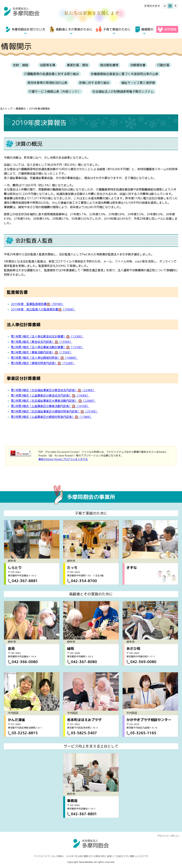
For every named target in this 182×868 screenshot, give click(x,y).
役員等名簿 (48, 65)
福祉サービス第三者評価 (138, 83)
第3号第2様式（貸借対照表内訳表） (43, 363)
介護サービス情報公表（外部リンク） (55, 92)
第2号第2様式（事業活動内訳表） (42, 352)
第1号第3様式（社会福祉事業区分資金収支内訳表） (53, 390)
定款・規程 (20, 65)
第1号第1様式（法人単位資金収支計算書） (47, 336)
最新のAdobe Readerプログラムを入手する (63, 459)
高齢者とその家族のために (74, 29)
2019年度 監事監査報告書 (38, 304)
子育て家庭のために (117, 29)
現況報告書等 (109, 65)
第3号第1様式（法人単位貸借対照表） (44, 358)
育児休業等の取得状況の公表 (47, 83)
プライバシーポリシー (169, 836)
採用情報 (170, 29)
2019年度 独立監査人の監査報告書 (43, 309)
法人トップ (6, 109)
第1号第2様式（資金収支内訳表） (42, 342)
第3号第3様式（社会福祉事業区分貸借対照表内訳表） (55, 411)
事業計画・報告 (78, 65)
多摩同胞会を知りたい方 (28, 29)
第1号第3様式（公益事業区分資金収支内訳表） (50, 396)
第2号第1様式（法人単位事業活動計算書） (47, 347)
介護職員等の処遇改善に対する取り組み (52, 74)
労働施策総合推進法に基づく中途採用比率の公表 (125, 74)
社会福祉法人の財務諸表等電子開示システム (123, 92)
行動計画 (163, 65)
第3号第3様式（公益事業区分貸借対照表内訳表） (52, 417)
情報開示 (147, 29)
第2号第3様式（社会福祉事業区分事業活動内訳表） (53, 401)
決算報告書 (138, 65)
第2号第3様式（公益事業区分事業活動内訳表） (50, 406)
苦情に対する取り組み (94, 83)
